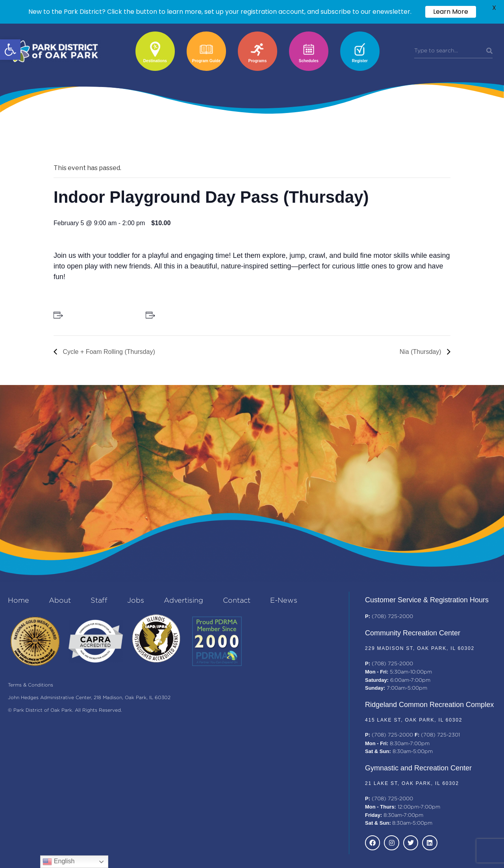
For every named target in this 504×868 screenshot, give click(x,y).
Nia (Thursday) (421, 352)
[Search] (489, 51)
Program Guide (206, 61)
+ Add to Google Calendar (98, 315)
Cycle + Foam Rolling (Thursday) (108, 352)
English (58, 862)
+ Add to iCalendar (181, 315)
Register (360, 61)
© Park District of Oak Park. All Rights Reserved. (65, 710)
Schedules (309, 61)
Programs (258, 61)
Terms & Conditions (31, 685)
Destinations (155, 61)
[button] (10, 50)
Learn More (451, 12)
